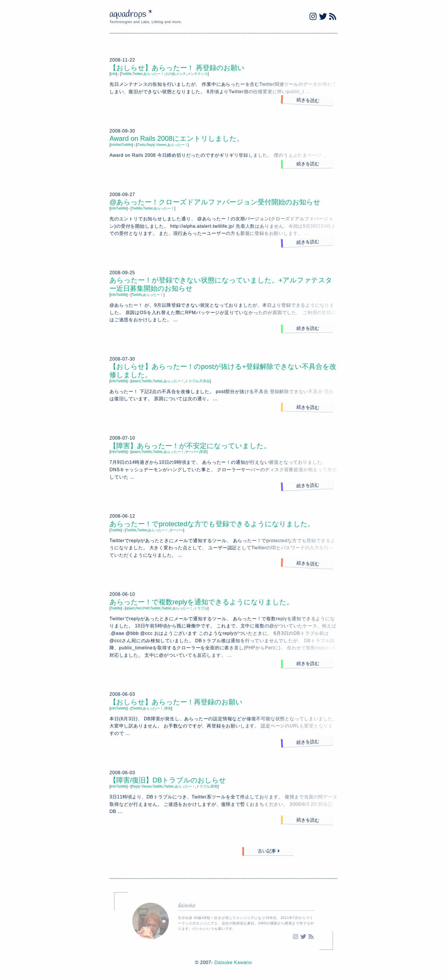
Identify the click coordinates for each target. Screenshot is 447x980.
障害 (203, 452)
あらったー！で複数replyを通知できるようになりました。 (201, 602)
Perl (138, 608)
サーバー (192, 452)
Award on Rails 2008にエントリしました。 (176, 138)
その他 (170, 74)
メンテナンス (198, 74)
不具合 (205, 381)
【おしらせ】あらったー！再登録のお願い (176, 702)
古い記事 (269, 851)
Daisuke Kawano (233, 962)
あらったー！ (154, 74)
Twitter (138, 74)
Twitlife (126, 74)
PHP (146, 608)
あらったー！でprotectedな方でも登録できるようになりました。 (212, 524)
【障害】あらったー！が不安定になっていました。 (190, 446)
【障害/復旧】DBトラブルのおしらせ (168, 780)
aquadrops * (131, 14)
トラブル (192, 381)
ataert (136, 381)
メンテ (181, 74)
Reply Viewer (156, 145)
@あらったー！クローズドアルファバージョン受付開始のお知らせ (215, 202)
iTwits (141, 145)
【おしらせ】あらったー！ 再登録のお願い (177, 68)
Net (119, 145)
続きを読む (308, 100)
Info (113, 74)
